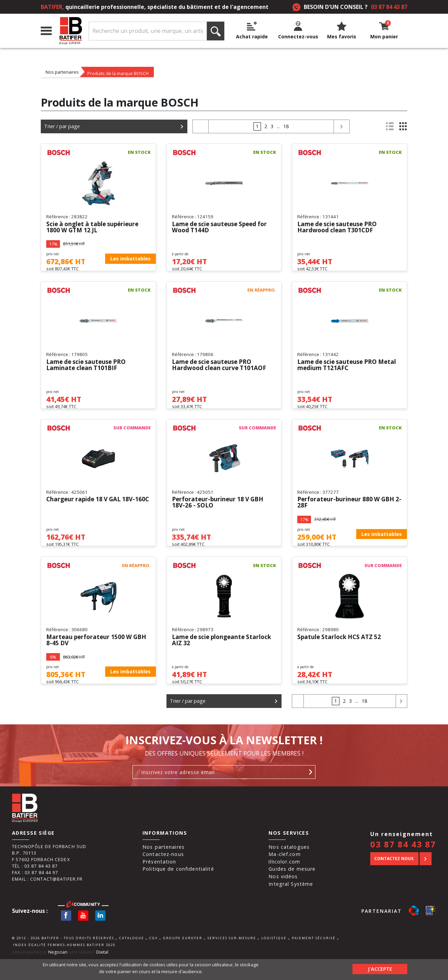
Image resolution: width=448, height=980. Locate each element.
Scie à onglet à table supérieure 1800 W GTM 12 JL (95, 228)
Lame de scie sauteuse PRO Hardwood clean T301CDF (339, 228)
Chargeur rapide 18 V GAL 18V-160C (93, 513)
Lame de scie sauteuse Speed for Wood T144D (222, 228)
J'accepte (380, 968)
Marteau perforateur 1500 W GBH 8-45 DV (98, 656)
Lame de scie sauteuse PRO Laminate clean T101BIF (88, 370)
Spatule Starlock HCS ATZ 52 (341, 653)
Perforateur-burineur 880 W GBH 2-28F (348, 513)
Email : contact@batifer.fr (47, 900)
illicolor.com (284, 883)
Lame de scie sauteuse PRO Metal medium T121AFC (349, 370)
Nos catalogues (289, 867)
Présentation (159, 883)
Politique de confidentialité (178, 890)
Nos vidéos (283, 897)
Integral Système (291, 905)
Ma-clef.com (284, 875)
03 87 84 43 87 (389, 7)
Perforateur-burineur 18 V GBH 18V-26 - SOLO (220, 513)
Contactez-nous (163, 875)
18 (286, 126)
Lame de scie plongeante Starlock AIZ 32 (210, 656)
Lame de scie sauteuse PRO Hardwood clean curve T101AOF (220, 370)
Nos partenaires (62, 72)
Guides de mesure (292, 890)
